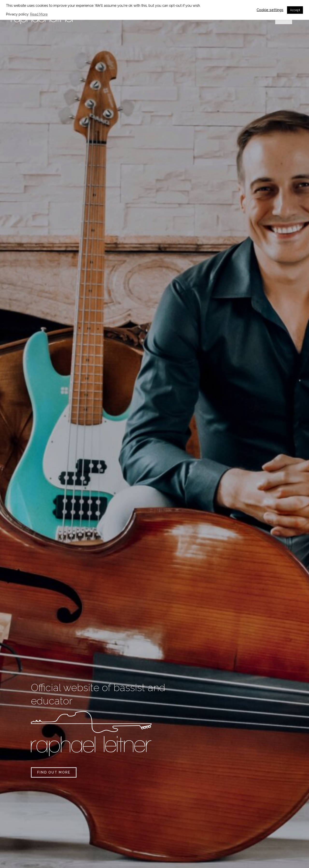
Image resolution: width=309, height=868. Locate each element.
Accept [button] (295, 10)
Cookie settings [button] (270, 10)
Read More (39, 14)
